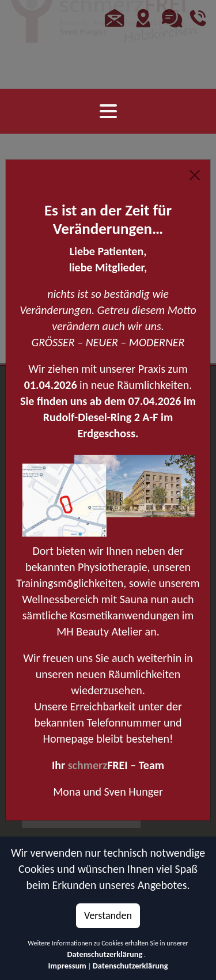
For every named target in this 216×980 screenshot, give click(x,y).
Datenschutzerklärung (105, 954)
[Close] (195, 175)
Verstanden (108, 915)
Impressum (67, 966)
